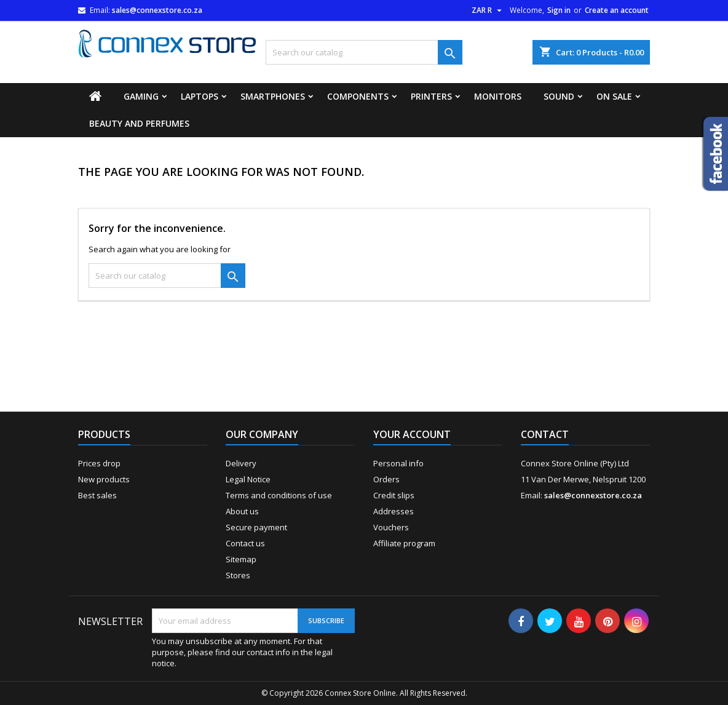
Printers (431, 96)
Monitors (498, 96)
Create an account (617, 10)
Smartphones (273, 96)
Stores (238, 575)
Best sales (97, 495)
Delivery (241, 463)
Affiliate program (404, 543)
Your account (412, 434)
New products (104, 479)
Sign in (559, 10)
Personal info (398, 463)
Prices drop (99, 463)
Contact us (245, 543)
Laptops (200, 96)
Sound (559, 96)
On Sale (614, 96)
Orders (386, 479)
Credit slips (394, 495)
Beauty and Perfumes (139, 123)
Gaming (141, 96)
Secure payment (256, 527)
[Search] (364, 52)
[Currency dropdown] (488, 10)
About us (242, 511)
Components (358, 96)
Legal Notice (248, 479)
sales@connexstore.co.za (157, 10)
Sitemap (241, 559)
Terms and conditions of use (279, 495)
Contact (545, 434)
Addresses (394, 511)
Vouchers (391, 527)
